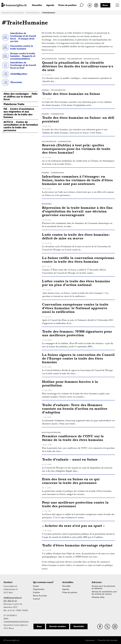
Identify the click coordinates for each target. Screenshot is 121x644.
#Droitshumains (33, 13)
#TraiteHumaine (49, 13)
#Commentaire (57, 114)
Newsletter (79, 626)
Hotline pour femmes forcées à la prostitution (70, 383)
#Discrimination (49, 59)
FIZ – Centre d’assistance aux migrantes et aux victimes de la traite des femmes (19, 113)
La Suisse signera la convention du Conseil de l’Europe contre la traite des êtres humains (78, 358)
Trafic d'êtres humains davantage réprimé (77, 545)
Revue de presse (40, 596)
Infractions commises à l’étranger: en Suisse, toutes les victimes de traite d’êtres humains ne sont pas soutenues (77, 180)
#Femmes (62, 59)
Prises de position (67, 5)
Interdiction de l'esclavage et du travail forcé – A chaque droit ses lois (23, 37)
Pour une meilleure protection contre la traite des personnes (75, 504)
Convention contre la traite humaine (22, 47)
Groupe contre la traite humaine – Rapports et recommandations (23, 56)
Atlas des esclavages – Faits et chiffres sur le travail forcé (21, 97)
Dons (105, 5)
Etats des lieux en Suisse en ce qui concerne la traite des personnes (71, 481)
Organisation (39, 589)
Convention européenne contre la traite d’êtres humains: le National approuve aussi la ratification (75, 308)
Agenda (50, 5)
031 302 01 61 (10, 601)
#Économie (16, 82)
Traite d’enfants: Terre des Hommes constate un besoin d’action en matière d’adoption (75, 408)
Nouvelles (37, 5)
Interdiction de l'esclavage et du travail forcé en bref (23, 65)
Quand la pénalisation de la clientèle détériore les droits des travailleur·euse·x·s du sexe (78, 66)
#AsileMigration (19, 74)
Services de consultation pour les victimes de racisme (104, 593)
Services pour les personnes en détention (103, 587)
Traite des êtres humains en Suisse (71, 94)
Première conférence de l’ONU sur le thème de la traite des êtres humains (73, 438)
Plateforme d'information (13, 13)
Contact (36, 599)
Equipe (36, 586)
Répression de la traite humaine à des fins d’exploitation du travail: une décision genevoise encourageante (77, 211)
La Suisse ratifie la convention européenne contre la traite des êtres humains (78, 260)
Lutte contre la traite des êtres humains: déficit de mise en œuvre (76, 236)
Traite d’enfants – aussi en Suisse (70, 459)
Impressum (90, 640)
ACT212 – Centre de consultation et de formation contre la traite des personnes (21, 126)
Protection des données (107, 640)
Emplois (36, 592)
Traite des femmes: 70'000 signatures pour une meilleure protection (77, 333)
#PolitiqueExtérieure (51, 432)
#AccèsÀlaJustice (92, 59)
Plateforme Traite (14, 104)
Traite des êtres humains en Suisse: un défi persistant (78, 119)
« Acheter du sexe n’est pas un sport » (73, 526)
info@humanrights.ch (13, 598)
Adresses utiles (98, 597)
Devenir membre (58, 626)
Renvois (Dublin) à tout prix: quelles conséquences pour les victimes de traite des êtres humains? (76, 149)
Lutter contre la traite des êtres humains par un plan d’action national (76, 283)
